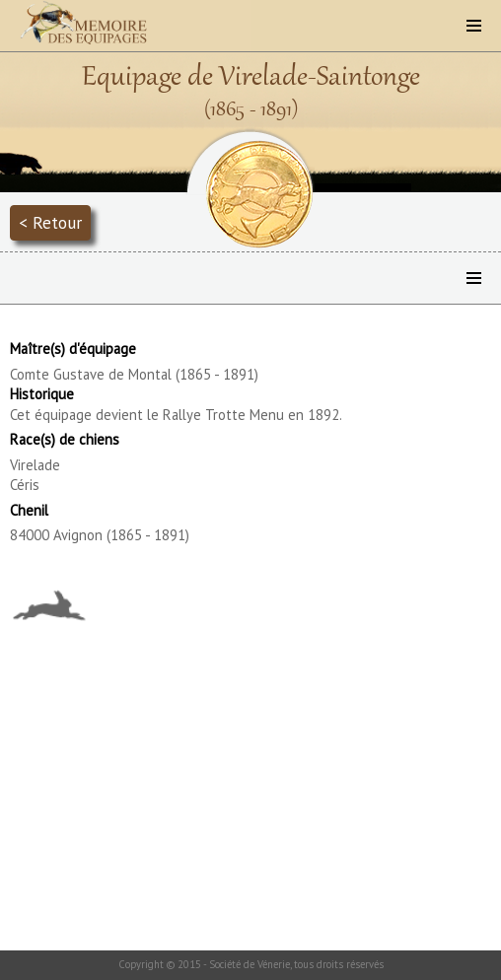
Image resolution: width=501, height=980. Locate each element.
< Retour (50, 222)
